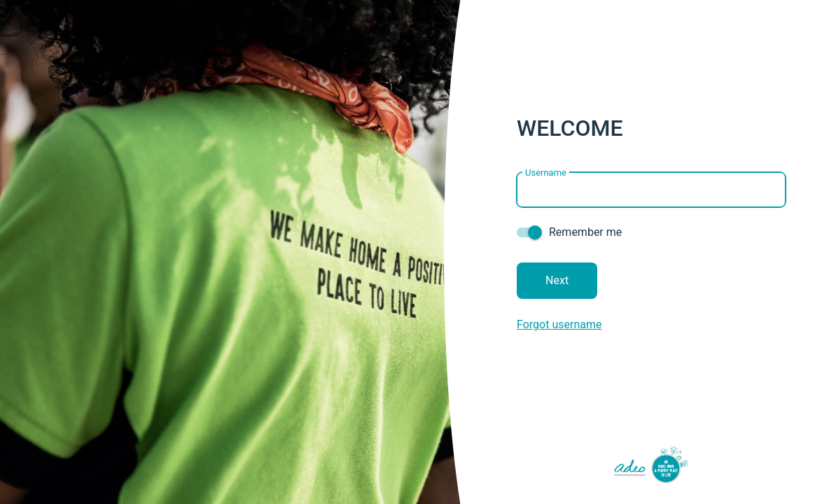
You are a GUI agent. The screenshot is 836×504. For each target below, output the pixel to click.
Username (546, 172)
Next (557, 280)
